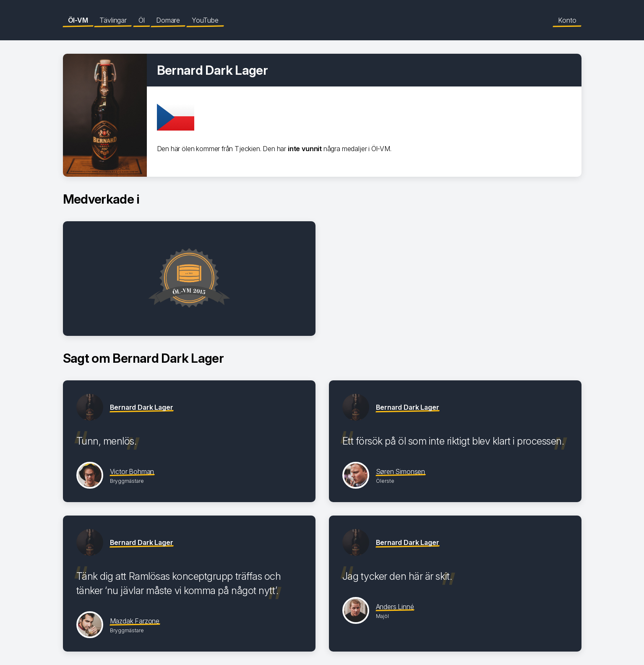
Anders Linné (395, 607)
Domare (168, 20)
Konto (567, 20)
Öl (142, 20)
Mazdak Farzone (135, 621)
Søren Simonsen (401, 471)
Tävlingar (113, 20)
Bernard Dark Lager (142, 407)
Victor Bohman (132, 471)
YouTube (205, 20)
